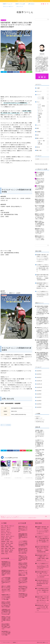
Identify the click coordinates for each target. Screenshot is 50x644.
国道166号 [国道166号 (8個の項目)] (4, 542)
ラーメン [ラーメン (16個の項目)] (13, 536)
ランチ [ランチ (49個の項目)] (8, 536)
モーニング (43, 111)
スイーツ (43, 109)
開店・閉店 (43, 150)
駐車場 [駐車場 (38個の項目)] (3, 554)
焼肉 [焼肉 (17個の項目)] (10, 548)
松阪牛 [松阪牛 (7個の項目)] (8, 547)
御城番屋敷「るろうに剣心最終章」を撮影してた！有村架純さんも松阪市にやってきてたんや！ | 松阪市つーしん (43, 359)
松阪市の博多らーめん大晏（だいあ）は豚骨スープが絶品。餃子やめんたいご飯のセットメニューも (43, 600)
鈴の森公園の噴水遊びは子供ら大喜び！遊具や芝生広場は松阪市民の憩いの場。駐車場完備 (43, 583)
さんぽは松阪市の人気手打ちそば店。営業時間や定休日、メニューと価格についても (43, 591)
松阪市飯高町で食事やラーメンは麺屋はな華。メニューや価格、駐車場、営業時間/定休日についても (43, 286)
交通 (43, 128)
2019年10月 (39, 387)
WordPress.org (40, 422)
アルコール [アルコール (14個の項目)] (4, 528)
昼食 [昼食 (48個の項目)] (10, 545)
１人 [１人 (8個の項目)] (7, 554)
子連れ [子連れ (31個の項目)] (8, 543)
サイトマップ (20, 7)
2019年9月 (39, 391)
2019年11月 (39, 384)
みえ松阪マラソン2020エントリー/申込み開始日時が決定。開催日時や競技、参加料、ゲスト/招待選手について (43, 268)
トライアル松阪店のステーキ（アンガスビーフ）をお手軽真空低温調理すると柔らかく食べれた (43, 294)
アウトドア (43, 91)
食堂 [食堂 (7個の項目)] (3, 552)
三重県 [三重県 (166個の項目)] (3, 538)
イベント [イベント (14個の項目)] (9, 528)
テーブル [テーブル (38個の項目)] (10, 533)
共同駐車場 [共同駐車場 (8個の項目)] (8, 540)
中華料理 (43, 114)
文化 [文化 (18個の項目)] (7, 545)
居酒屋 (43, 117)
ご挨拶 (43, 88)
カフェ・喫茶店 (43, 106)
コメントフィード (40, 420)
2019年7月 (39, 397)
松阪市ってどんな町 (20, 4)
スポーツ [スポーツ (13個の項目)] (4, 531)
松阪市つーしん (25, 12)
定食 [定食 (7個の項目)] (12, 543)
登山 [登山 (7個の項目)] (14, 548)
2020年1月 (39, 378)
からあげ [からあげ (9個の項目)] (7, 526)
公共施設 (43, 132)
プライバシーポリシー (8, 7)
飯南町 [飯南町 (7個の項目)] (7, 552)
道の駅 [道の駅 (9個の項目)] (12, 550)
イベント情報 (3, 20)
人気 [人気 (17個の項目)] (7, 538)
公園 (43, 142)
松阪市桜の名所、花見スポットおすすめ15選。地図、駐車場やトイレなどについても (43, 608)
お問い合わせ (31, 4)
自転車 (9, 425)
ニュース (43, 125)
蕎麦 (43, 120)
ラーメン (43, 112)
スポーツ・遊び (43, 141)
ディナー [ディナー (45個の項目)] (4, 535)
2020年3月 (39, 371)
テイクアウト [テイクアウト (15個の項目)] (4, 533)
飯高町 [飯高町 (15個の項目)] (11, 552)
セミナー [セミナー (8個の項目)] (9, 531)
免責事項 (14, 642)
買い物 (43, 147)
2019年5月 (39, 404)
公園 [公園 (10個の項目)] (3, 540)
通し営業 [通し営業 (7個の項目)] (7, 550)
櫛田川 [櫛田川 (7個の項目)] (12, 547)
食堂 (43, 122)
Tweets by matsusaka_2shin (41, 164)
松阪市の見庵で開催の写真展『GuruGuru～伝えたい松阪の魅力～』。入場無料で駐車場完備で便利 (43, 277)
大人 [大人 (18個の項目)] (12, 542)
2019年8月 (39, 394)
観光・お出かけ (43, 138)
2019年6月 (39, 401)
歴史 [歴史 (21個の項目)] (3, 548)
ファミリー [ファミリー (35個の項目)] (9, 535)
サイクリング (4, 425)
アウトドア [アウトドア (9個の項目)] (12, 526)
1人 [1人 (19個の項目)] (3, 526)
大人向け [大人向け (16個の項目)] (4, 543)
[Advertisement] (16, 85)
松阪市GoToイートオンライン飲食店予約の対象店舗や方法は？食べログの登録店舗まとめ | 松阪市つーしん (43, 312)
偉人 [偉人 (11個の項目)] (11, 538)
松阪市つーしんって (8, 4)
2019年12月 (39, 381)
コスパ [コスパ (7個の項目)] (9, 529)
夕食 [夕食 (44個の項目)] (8, 542)
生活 (43, 135)
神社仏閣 (43, 144)
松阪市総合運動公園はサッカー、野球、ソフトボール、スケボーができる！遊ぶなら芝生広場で (43, 575)
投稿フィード (39, 418)
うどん (43, 104)
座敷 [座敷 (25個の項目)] (3, 545)
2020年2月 (39, 374)
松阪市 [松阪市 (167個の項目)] (3, 547)
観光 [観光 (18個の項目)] (3, 550)
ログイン (38, 416)
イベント (43, 95)
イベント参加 (43, 97)
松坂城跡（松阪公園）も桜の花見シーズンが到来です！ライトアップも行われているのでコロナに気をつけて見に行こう (43, 258)
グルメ (43, 102)
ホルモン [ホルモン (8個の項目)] (4, 536)
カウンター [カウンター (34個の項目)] (4, 529)
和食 (43, 116)
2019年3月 (39, 407)
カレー (43, 108)
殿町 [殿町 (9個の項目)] (7, 548)
